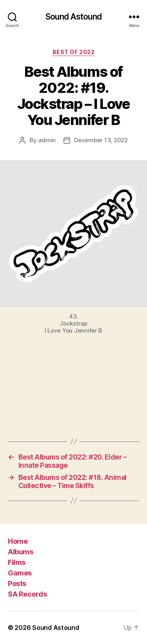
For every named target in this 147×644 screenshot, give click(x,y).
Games (20, 573)
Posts (17, 583)
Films (17, 562)
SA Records (27, 594)
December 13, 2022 (101, 140)
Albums (20, 552)
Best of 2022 (73, 52)
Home (18, 541)
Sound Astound (73, 17)
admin (47, 140)
